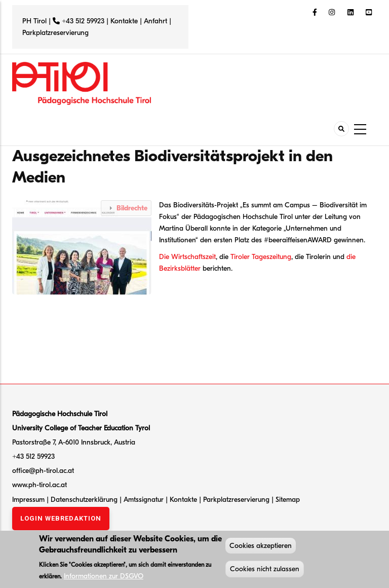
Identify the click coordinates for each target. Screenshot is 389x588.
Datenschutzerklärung (84, 500)
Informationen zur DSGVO (104, 577)
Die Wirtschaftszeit (187, 257)
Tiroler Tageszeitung (261, 257)
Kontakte (124, 21)
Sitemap (288, 500)
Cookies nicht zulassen (265, 571)
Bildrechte (132, 208)
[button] (84, 247)
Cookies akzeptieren (261, 547)
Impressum (28, 500)
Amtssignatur (145, 500)
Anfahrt (157, 21)
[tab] (126, 208)
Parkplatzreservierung (55, 33)
